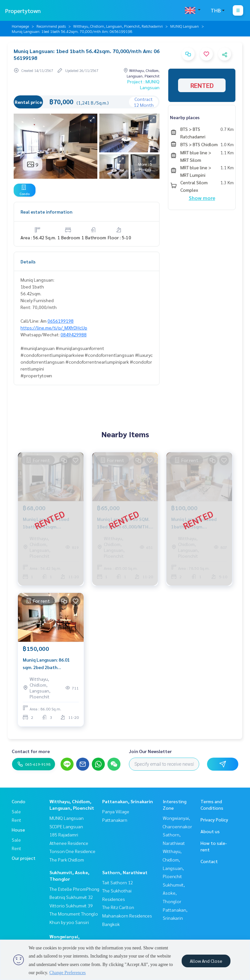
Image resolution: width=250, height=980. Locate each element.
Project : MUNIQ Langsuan (143, 84)
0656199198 (61, 321)
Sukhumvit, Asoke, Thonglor (174, 893)
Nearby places (185, 117)
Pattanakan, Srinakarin (128, 801)
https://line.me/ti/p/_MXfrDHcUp (54, 328)
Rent (16, 820)
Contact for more (31, 751)
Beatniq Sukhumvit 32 (71, 897)
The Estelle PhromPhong (74, 889)
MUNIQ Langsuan (185, 26)
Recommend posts (51, 26)
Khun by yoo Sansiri (69, 922)
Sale (16, 811)
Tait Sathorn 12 (118, 882)
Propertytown (23, 11)
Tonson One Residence (72, 851)
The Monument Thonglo (74, 914)
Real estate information (46, 212)
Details (28, 261)
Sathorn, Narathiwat (125, 872)
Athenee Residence (69, 843)
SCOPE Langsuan (66, 826)
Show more (202, 198)
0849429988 (74, 334)
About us (210, 831)
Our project (24, 858)
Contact (209, 861)
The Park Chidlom (67, 860)
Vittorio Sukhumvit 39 (71, 905)
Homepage (20, 26)
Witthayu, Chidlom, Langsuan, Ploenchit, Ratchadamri (118, 26)
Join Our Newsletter (150, 751)
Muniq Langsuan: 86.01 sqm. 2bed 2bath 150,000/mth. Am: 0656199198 (46, 664)
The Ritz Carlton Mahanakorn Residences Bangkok (127, 915)
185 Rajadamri (64, 834)
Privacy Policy (214, 819)
